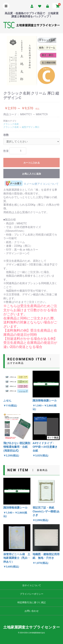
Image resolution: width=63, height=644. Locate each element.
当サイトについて (32, 585)
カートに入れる (32, 163)
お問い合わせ (32, 611)
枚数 (6, 135)
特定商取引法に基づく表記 (32, 602)
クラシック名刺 (11, 124)
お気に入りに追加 (32, 174)
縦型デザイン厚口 (31, 127)
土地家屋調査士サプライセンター (32, 627)
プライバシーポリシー (32, 594)
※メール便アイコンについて (31, 184)
